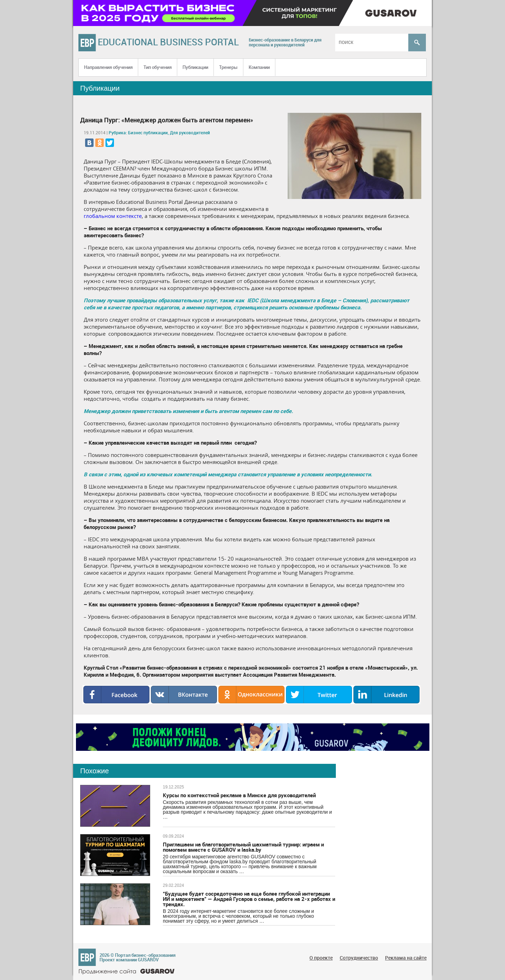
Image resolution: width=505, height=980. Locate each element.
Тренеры (228, 67)
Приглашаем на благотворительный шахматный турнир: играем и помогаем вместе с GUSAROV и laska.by (243, 847)
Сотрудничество (359, 958)
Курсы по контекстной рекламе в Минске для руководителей (239, 795)
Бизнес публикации (148, 133)
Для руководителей (190, 133)
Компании (259, 67)
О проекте (321, 958)
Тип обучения (158, 67)
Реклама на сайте (406, 958)
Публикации (195, 67)
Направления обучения (108, 67)
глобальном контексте (113, 216)
